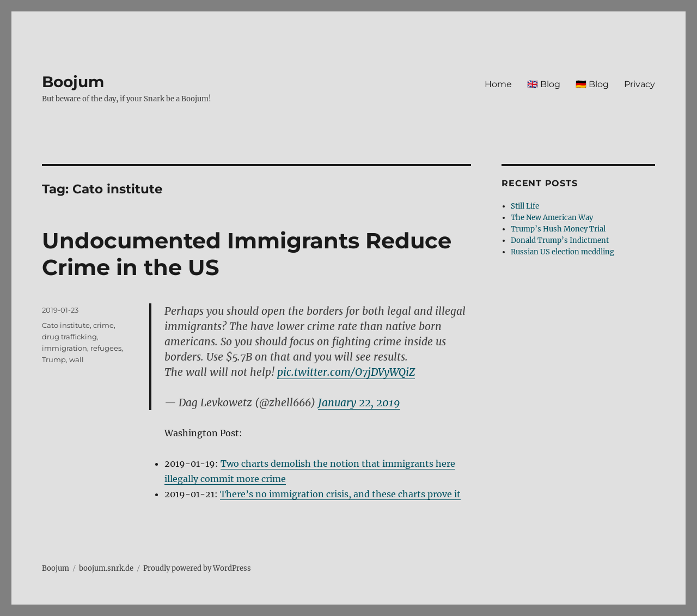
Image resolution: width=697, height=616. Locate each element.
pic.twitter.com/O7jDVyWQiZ (346, 372)
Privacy (640, 84)
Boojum (73, 82)
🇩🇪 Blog (592, 84)
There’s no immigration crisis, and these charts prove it (340, 494)
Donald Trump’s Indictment (560, 240)
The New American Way (552, 218)
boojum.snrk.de (106, 568)
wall (77, 359)
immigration (65, 348)
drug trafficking (69, 337)
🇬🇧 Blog (544, 84)
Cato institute (66, 325)
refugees (106, 348)
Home (498, 84)
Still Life (525, 206)
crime (103, 325)
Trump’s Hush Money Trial (558, 229)
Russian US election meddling (563, 252)
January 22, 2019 (359, 402)
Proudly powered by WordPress (197, 568)
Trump (54, 359)
